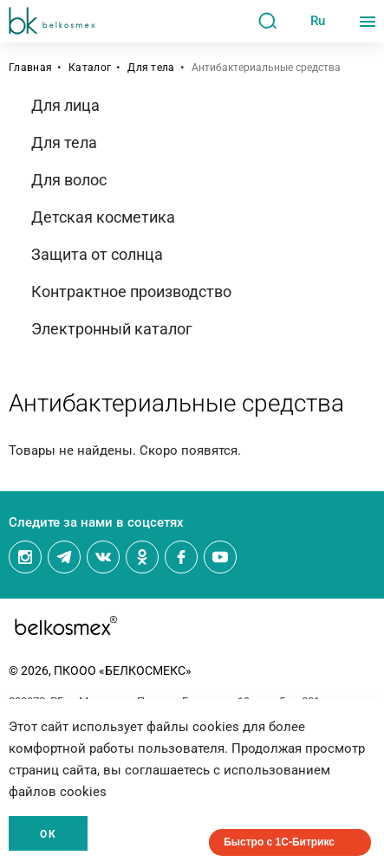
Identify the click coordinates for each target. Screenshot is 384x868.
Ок (48, 834)
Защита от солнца (97, 254)
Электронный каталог (112, 329)
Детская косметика (103, 217)
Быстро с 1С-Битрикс (279, 842)
